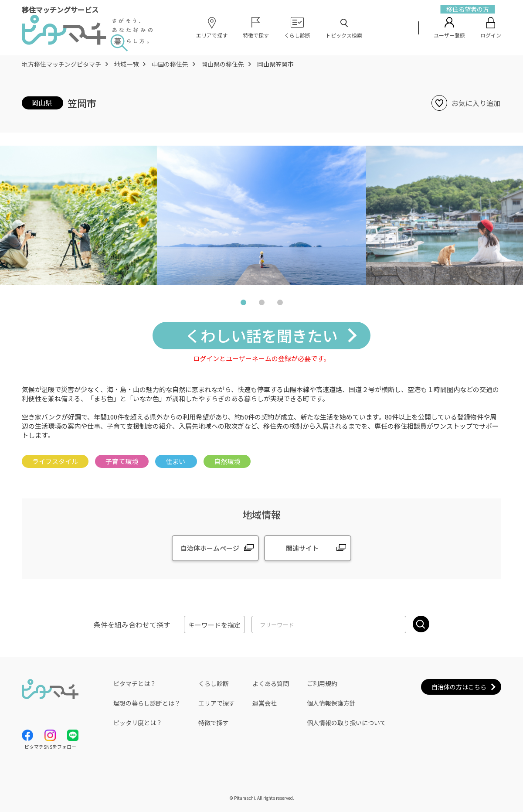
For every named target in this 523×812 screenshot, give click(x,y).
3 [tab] (280, 304)
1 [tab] (243, 304)
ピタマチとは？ (135, 683)
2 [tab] (261, 304)
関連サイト (302, 548)
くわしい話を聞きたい (261, 335)
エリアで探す (217, 703)
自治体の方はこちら (459, 687)
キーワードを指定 (214, 625)
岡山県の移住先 (223, 64)
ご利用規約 (322, 683)
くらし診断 (214, 683)
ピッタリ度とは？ (138, 723)
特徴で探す (214, 723)
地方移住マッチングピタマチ (61, 64)
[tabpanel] (261, 215)
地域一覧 (126, 64)
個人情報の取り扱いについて (346, 723)
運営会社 (265, 703)
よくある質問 (271, 683)
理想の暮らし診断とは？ (147, 703)
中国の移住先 (170, 64)
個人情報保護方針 (331, 703)
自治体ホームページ (210, 548)
